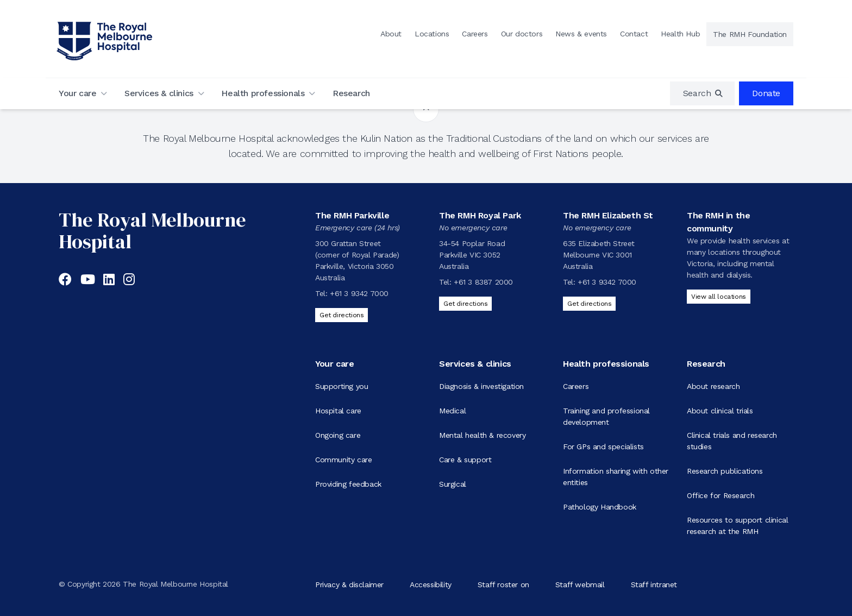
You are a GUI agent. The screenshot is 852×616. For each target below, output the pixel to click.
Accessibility (431, 584)
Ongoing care (338, 435)
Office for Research (721, 495)
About (391, 34)
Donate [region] (766, 93)
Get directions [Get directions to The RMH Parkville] (342, 315)
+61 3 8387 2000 (483, 282)
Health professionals (263, 93)
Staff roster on (503, 584)
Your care (77, 93)
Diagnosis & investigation (481, 386)
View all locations (719, 297)
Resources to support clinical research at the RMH (737, 526)
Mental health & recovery (482, 435)
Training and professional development (606, 416)
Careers (475, 34)
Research (351, 93)
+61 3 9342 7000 (359, 293)
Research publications (725, 471)
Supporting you (342, 386)
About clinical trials (720, 411)
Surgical (453, 484)
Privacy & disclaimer (349, 584)
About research (713, 386)
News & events (581, 34)
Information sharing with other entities (616, 477)
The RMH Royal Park (480, 215)
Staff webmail (580, 584)
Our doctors (522, 34)
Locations (432, 34)
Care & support (465, 460)
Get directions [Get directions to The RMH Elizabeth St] (589, 304)
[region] (703, 93)
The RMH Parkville (352, 215)
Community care (343, 460)
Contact (634, 34)
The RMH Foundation (750, 34)
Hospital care (338, 411)
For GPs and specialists (603, 447)
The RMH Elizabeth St (608, 215)
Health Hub (680, 34)
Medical (452, 411)
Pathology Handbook (600, 507)
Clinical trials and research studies (732, 441)
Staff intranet (654, 584)
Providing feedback (348, 484)
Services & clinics (159, 93)
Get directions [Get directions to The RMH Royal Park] (465, 304)
